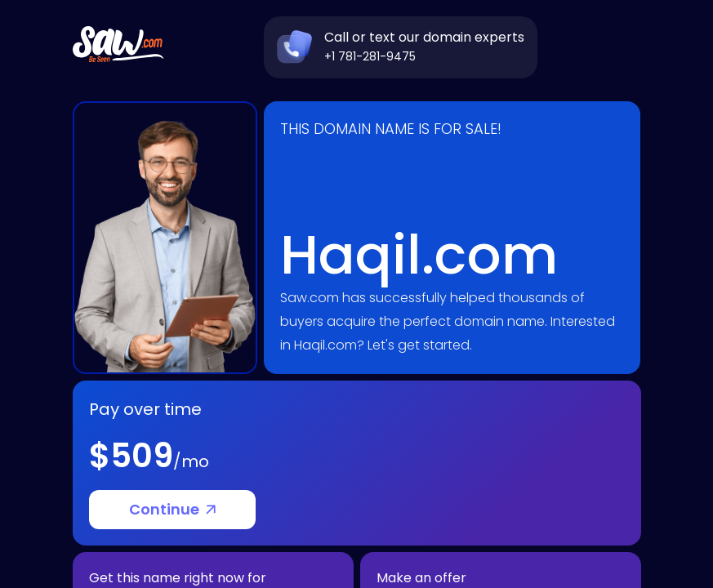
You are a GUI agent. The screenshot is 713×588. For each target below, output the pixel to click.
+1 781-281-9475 (370, 56)
